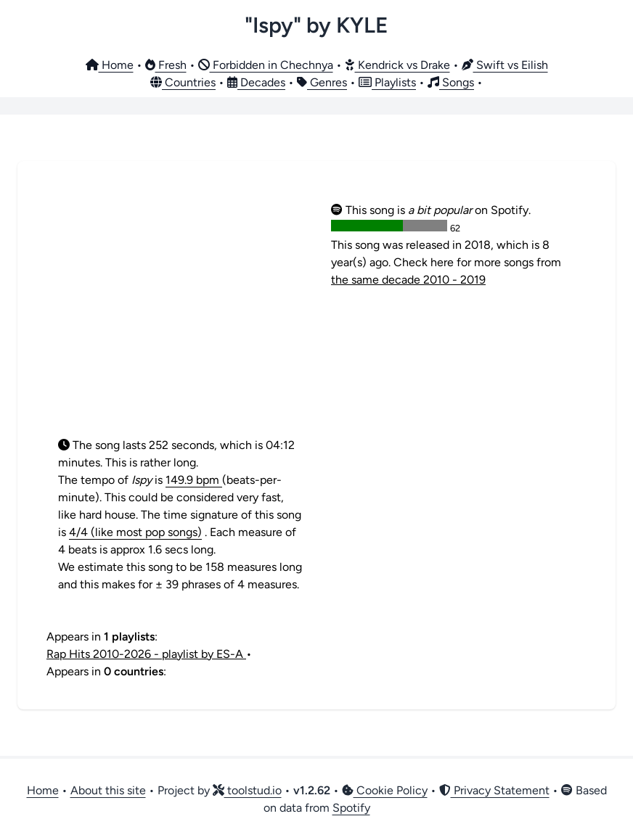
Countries (183, 82)
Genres (322, 82)
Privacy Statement (494, 790)
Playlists (387, 82)
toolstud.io (247, 790)
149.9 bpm (194, 480)
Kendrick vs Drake (397, 65)
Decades (256, 82)
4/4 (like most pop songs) (135, 532)
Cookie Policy (385, 790)
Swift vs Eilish (505, 65)
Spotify (351, 808)
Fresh (166, 65)
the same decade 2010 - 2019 (408, 280)
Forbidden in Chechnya (266, 65)
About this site (108, 790)
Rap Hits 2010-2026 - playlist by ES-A (146, 654)
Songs (451, 82)
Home (110, 65)
